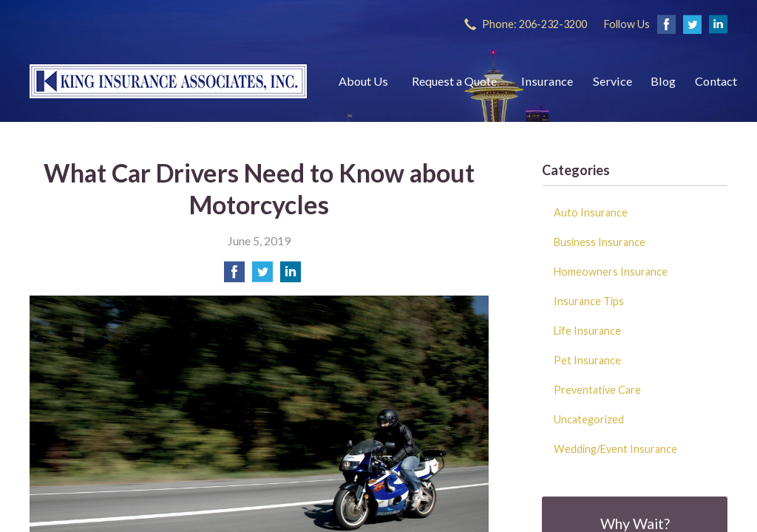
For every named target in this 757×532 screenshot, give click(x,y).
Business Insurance (600, 242)
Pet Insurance (587, 360)
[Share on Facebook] (234, 276)
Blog (663, 81)
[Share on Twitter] (262, 276)
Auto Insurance (591, 212)
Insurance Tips (589, 301)
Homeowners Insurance (611, 272)
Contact (716, 81)
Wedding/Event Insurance (615, 449)
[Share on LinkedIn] (291, 276)
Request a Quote (454, 81)
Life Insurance (587, 331)
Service (612, 81)
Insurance (547, 81)
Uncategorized (589, 419)
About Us (363, 81)
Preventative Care (597, 390)
